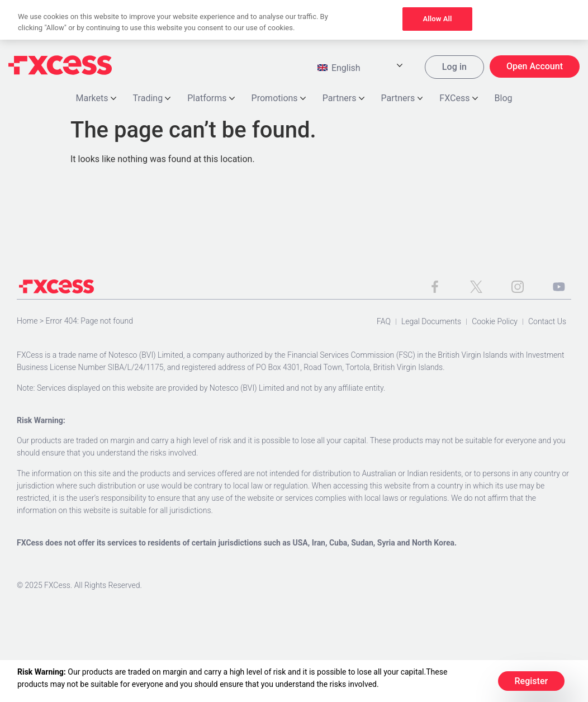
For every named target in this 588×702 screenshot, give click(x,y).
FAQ (384, 322)
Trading (152, 99)
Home (27, 322)
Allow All (437, 19)
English (339, 69)
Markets (96, 99)
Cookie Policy (495, 322)
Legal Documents (431, 322)
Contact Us (547, 322)
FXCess (458, 99)
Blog (504, 99)
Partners (343, 99)
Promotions (279, 99)
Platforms (211, 99)
